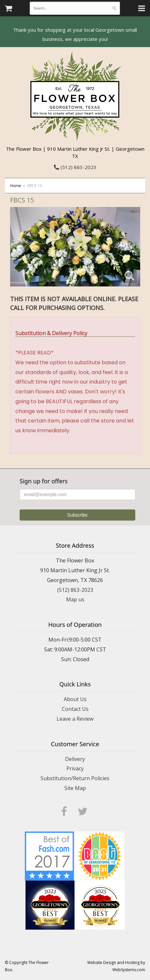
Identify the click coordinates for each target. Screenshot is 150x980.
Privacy (75, 768)
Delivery (75, 759)
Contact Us (75, 709)
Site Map (75, 788)
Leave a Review (75, 719)
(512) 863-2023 (75, 167)
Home (15, 186)
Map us (75, 599)
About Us (75, 699)
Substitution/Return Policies (75, 778)
